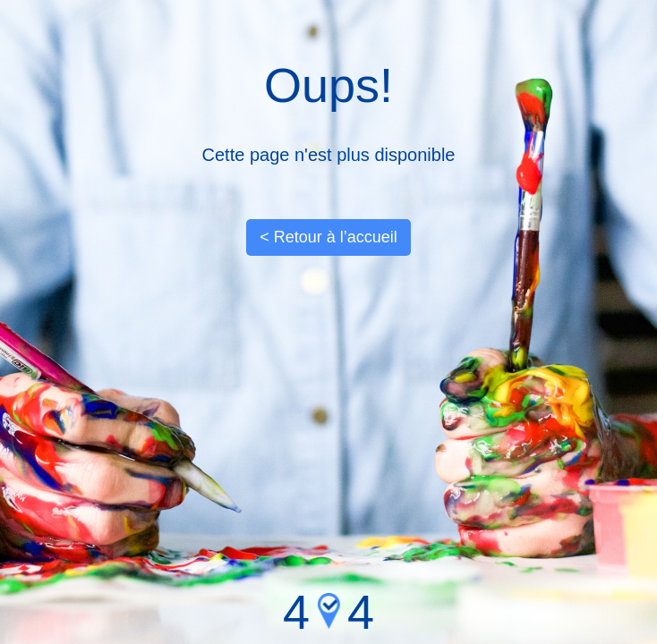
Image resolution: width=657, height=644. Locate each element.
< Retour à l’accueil (328, 237)
